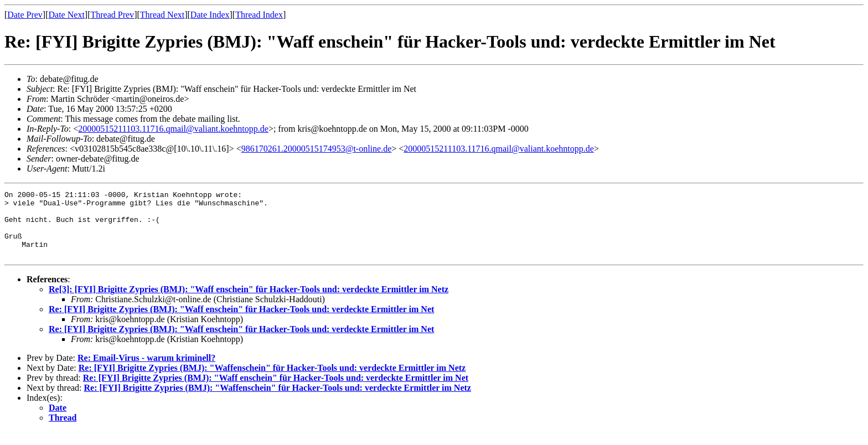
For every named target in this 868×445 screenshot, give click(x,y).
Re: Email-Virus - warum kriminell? (146, 371)
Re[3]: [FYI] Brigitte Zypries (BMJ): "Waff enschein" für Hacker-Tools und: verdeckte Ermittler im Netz (249, 302)
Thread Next (162, 15)
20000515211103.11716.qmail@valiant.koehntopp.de (173, 129)
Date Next (67, 15)
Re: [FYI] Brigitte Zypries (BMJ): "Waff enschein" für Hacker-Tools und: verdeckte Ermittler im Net (241, 322)
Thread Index (259, 15)
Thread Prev (112, 15)
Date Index (210, 15)
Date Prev (25, 15)
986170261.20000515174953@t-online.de (317, 149)
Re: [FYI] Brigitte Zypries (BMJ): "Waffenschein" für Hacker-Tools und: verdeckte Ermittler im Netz (272, 381)
